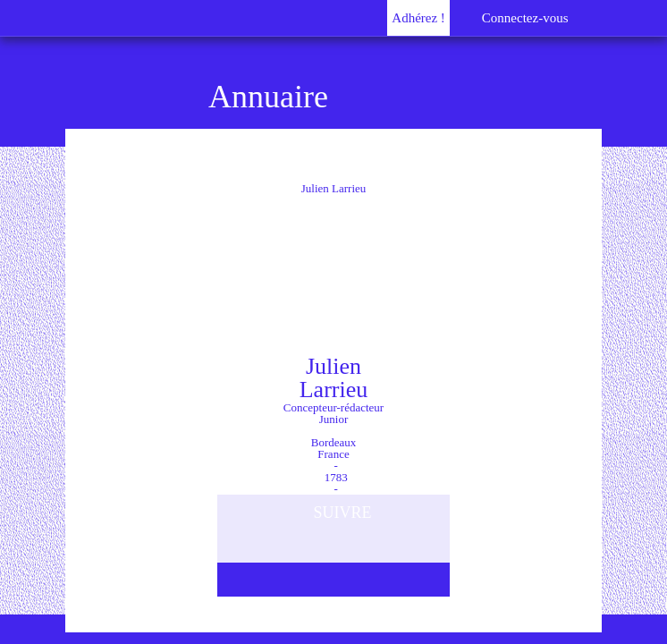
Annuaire (268, 97)
